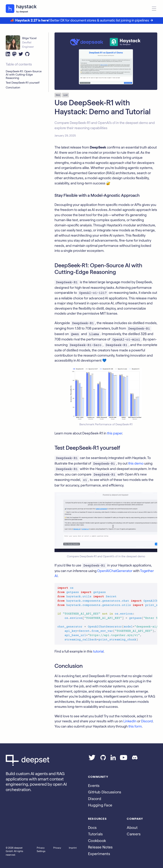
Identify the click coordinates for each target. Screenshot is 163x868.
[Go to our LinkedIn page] (113, 759)
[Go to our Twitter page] (92, 759)
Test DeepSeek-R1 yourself (23, 83)
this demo (136, 463)
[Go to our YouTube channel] (124, 759)
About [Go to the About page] (132, 828)
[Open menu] (154, 9)
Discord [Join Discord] (95, 799)
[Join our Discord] (135, 759)
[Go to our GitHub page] (103, 759)
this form (135, 726)
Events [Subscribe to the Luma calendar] (94, 786)
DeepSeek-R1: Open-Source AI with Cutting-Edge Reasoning (24, 75)
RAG (58, 95)
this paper (115, 433)
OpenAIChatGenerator (115, 571)
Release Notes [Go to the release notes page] (100, 847)
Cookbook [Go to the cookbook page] (97, 841)
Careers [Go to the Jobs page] (134, 834)
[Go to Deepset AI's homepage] (41, 760)
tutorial (98, 651)
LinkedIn (130, 721)
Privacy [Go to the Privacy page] (57, 848)
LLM (66, 95)
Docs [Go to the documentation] (92, 828)
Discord (147, 721)
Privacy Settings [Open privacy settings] (41, 850)
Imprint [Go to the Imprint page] (73, 848)
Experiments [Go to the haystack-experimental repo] (99, 854)
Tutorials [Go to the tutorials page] (95, 834)
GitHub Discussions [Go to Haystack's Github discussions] (105, 792)
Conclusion (13, 88)
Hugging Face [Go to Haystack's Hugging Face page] (100, 805)
